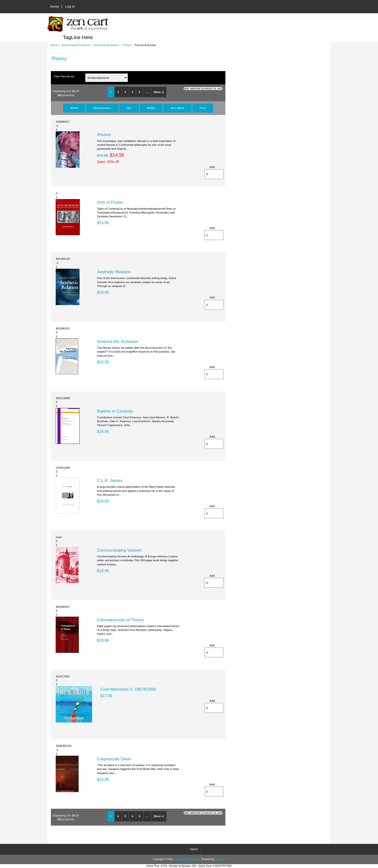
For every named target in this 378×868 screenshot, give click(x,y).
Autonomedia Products (75, 45)
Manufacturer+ (102, 108)
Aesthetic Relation (114, 272)
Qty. (129, 108)
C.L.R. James (110, 481)
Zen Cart (220, 859)
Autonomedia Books (106, 45)
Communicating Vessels (119, 550)
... (147, 92)
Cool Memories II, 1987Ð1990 (128, 689)
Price (203, 108)
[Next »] (159, 92)
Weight (151, 108)
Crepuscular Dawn (114, 759)
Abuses (104, 134)
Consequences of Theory (120, 620)
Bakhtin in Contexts (115, 411)
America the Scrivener (118, 341)
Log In (70, 7)
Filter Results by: (64, 76)
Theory (127, 45)
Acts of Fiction (110, 202)
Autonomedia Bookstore (186, 859)
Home (54, 7)
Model (74, 108)
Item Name (178, 108)
